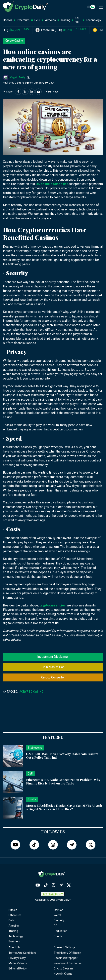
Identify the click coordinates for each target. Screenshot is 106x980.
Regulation (61, 931)
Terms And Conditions (23, 953)
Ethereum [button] (23, 20)
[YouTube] (15, 845)
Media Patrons (18, 963)
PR (56, 926)
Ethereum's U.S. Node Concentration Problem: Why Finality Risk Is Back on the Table (63, 782)
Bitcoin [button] (7, 20)
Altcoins (14, 926)
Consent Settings (65, 947)
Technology (16, 936)
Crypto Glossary (64, 968)
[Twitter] (91, 845)
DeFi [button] (37, 20)
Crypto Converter (53, 677)
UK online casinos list (52, 184)
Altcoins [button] (50, 20)
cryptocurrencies (53, 605)
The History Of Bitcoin (67, 953)
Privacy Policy (17, 958)
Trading (13, 931)
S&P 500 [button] (78, 20)
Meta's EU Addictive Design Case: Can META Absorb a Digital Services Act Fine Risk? (64, 807)
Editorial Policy (18, 968)
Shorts (58, 936)
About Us (14, 947)
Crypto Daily (18, 77)
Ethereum (15, 915)
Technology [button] (93, 20)
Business (14, 941)
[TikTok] (34, 845)
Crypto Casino (14, 41)
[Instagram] (53, 845)
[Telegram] (72, 845)
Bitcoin (13, 910)
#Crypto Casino (31, 692)
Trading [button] (66, 20)
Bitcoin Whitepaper (66, 958)
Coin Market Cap (53, 667)
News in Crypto (63, 974)
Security (59, 920)
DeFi (11, 920)
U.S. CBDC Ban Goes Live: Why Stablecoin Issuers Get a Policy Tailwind (62, 756)
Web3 (57, 915)
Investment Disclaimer (53, 657)
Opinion (59, 910)
